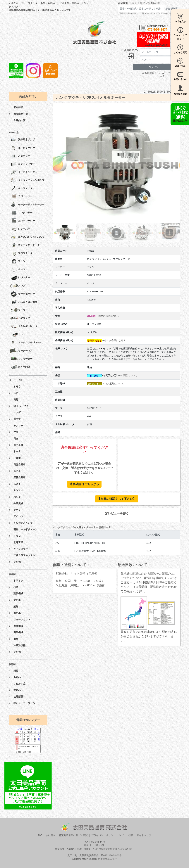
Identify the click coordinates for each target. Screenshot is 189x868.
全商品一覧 (19, 120)
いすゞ (17, 393)
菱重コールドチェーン (25, 529)
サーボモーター (23, 294)
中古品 (17, 690)
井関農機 (18, 503)
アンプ (18, 286)
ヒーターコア (21, 351)
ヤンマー (18, 426)
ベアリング (20, 318)
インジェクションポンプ (27, 180)
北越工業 (18, 542)
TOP (40, 835)
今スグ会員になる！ (115, 340)
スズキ (17, 484)
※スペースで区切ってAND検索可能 (145, 3)
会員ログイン (131, 50)
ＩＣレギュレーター (25, 326)
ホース (18, 270)
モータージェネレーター (27, 205)
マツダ (17, 413)
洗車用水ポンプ (23, 140)
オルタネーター (23, 148)
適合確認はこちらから (84, 484)
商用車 (17, 613)
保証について (130, 375)
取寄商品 (18, 107)
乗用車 (17, 600)
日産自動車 (19, 465)
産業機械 (18, 626)
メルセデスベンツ (23, 523)
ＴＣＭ (17, 536)
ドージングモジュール (26, 343)
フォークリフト (22, 619)
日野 (16, 400)
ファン (18, 262)
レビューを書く (117, 513)
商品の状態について (109, 316)
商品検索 (123, 3)
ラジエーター (21, 197)
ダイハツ (18, 516)
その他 (17, 562)
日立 (16, 439)
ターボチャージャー (25, 172)
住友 (16, 432)
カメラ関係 (20, 367)
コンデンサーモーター (26, 245)
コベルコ (18, 445)
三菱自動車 (19, 477)
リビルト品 (19, 684)
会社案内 (51, 835)
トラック (18, 581)
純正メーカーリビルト (25, 703)
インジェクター (23, 189)
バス (16, 587)
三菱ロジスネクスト (24, 555)
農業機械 (18, 632)
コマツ (17, 419)
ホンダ (17, 497)
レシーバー (20, 229)
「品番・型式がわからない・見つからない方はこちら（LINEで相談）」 (148, 13)
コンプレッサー (23, 164)
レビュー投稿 (126, 835)
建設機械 (18, 593)
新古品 (17, 677)
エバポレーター (23, 221)
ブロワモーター (23, 253)
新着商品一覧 (21, 114)
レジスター (20, 278)
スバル (17, 471)
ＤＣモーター (21, 359)
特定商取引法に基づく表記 (73, 835)
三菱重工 (18, 458)
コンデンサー (21, 213)
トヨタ (17, 451)
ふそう (17, 387)
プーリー (19, 310)
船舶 (16, 607)
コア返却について (114, 384)
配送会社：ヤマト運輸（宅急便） (78, 574)
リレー (18, 335)
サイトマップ (144, 835)
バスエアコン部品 (24, 302)
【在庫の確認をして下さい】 (117, 499)
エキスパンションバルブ (27, 237)
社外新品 (18, 697)
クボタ (17, 510)
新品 (16, 671)
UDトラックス (21, 406)
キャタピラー (21, 549)
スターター (20, 156)
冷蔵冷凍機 (19, 645)
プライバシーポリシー (103, 835)
